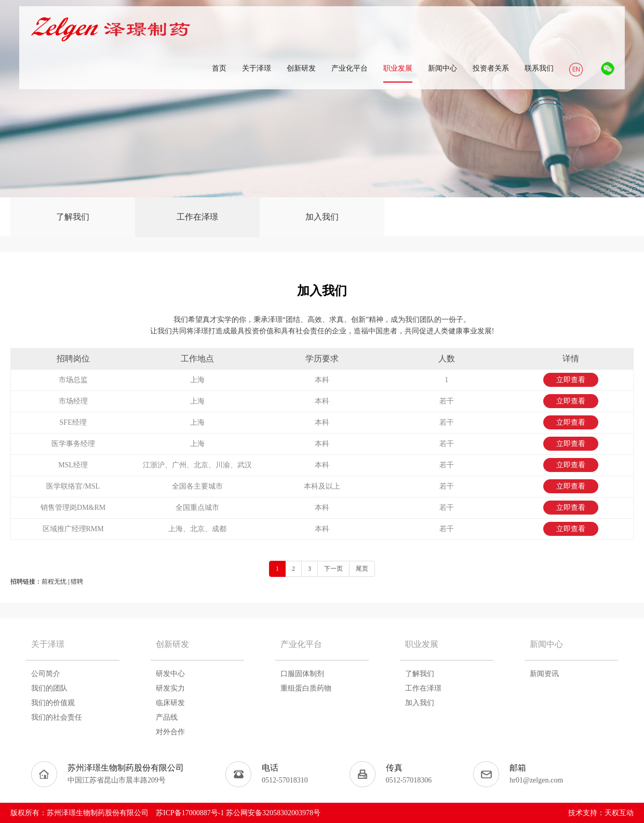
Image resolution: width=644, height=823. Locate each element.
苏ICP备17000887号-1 (190, 813)
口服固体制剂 (302, 674)
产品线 (167, 717)
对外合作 (170, 732)
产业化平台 (301, 644)
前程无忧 (54, 582)
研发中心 (170, 674)
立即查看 (571, 380)
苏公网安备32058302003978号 (273, 813)
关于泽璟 (48, 644)
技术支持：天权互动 (601, 813)
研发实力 (170, 688)
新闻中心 (546, 644)
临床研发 (170, 703)
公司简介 (46, 674)
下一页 (333, 569)
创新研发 (172, 644)
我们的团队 (49, 688)
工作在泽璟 (197, 217)
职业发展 (422, 644)
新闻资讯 (544, 674)
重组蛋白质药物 (306, 688)
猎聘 (77, 582)
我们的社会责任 (57, 717)
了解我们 (73, 217)
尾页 (362, 569)
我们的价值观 (53, 703)
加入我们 (322, 217)
